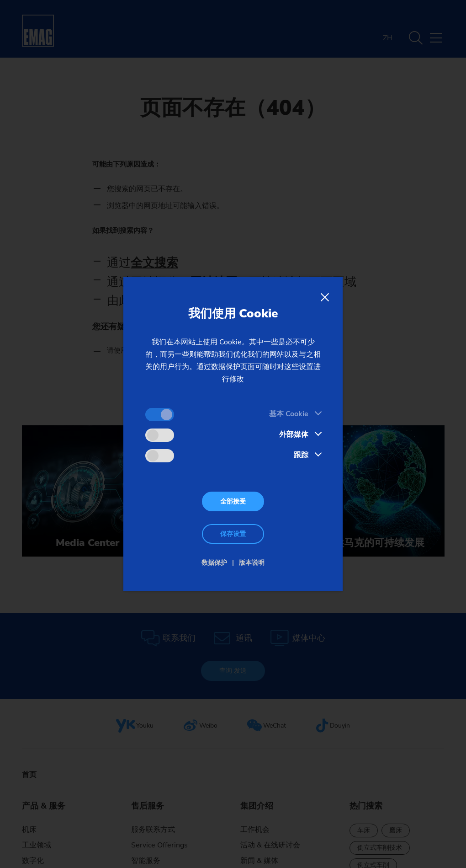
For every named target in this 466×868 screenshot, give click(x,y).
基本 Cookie (289, 414)
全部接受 (233, 501)
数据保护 (214, 563)
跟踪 (301, 455)
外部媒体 (294, 434)
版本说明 (252, 563)
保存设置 (233, 534)
